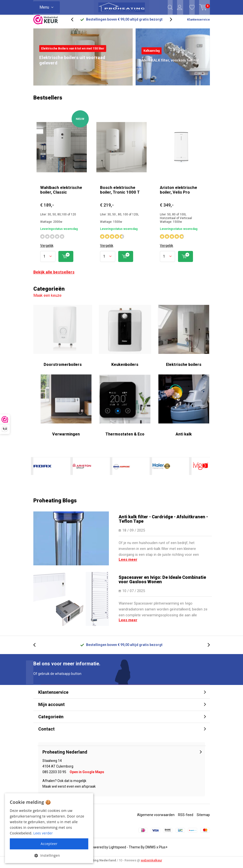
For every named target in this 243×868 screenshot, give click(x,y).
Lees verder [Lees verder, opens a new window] (43, 833)
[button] (49, 855)
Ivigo (201, 470)
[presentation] (75, 23)
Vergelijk (47, 249)
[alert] (49, 828)
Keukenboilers (125, 339)
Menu (44, 7)
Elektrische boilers (184, 339)
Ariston (82, 470)
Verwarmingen (66, 409)
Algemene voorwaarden (156, 818)
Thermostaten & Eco (125, 409)
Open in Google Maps (87, 776)
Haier (161, 470)
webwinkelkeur (151, 864)
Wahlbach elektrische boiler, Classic (61, 193)
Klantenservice (198, 23)
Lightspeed (117, 851)
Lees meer (128, 563)
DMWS (151, 851)
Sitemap (203, 818)
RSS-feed (186, 818)
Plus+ (163, 851)
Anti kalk (184, 409)
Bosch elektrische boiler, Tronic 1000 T (120, 193)
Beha (121, 470)
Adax (42, 470)
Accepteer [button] (49, 844)
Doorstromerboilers (63, 339)
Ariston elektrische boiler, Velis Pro (179, 193)
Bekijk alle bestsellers (54, 276)
